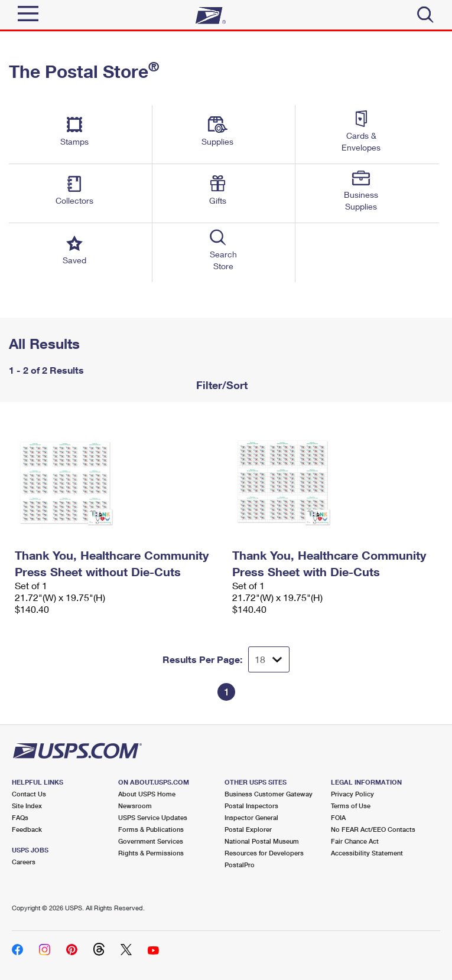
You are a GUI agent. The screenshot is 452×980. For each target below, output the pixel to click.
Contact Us (29, 794)
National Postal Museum (262, 841)
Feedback (27, 829)
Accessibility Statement (367, 853)
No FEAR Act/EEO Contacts (373, 829)
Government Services (151, 841)
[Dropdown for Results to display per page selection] (269, 659)
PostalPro (240, 865)
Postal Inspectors (251, 806)
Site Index (27, 806)
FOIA (338, 817)
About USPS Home (147, 794)
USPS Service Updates (153, 817)
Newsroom (135, 806)
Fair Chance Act (355, 841)
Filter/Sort (220, 385)
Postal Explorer (248, 829)
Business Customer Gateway (269, 794)
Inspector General (251, 817)
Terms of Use (351, 806)
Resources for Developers (264, 853)
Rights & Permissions (151, 853)
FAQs (20, 817)
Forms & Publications (151, 829)
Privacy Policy (352, 794)
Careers (24, 862)
